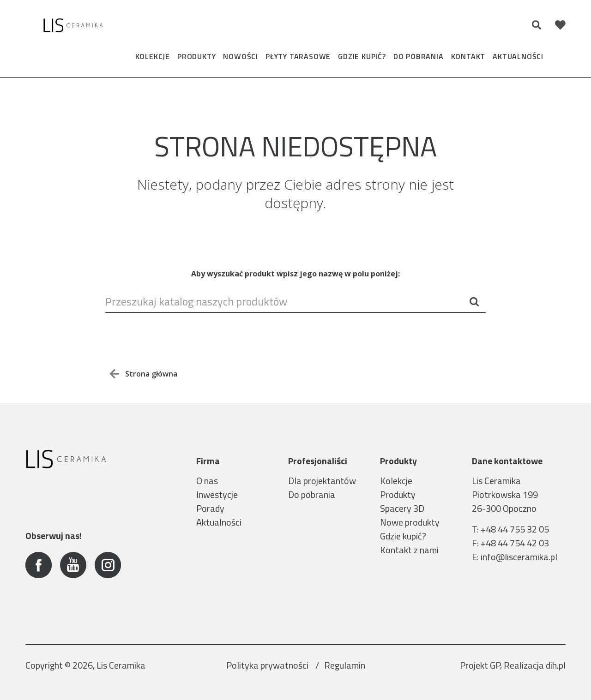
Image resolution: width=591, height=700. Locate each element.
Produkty (196, 56)
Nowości (241, 56)
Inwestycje (217, 494)
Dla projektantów (322, 481)
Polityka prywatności (268, 665)
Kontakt (468, 56)
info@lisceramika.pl (519, 557)
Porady (210, 508)
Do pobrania (419, 56)
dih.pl (556, 665)
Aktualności (518, 56)
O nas (207, 481)
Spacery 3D (402, 508)
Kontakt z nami (409, 550)
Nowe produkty (410, 522)
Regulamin (345, 665)
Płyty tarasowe (298, 56)
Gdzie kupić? (362, 56)
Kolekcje (153, 56)
